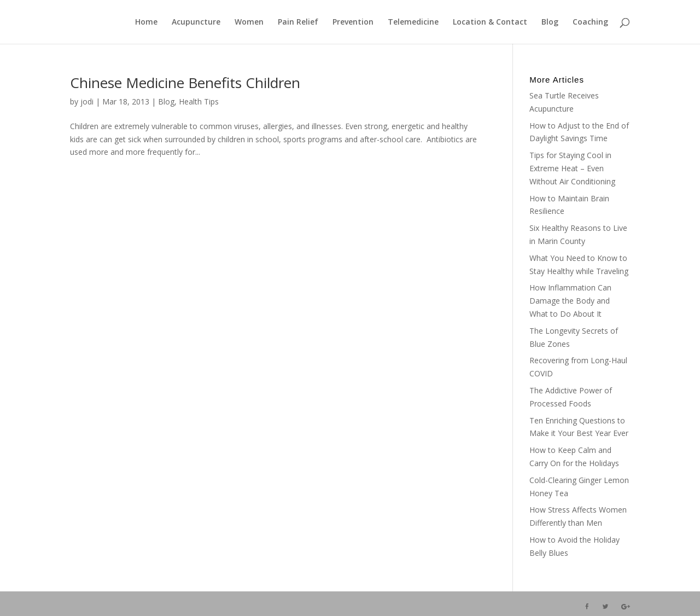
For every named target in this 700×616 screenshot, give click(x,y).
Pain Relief (298, 22)
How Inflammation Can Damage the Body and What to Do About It (570, 301)
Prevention (353, 22)
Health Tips (199, 101)
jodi (87, 101)
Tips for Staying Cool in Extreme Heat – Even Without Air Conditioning (572, 168)
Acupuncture (196, 22)
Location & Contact (490, 22)
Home (146, 22)
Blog (550, 22)
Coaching (590, 22)
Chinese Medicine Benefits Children (185, 83)
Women (249, 22)
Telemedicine (413, 22)
